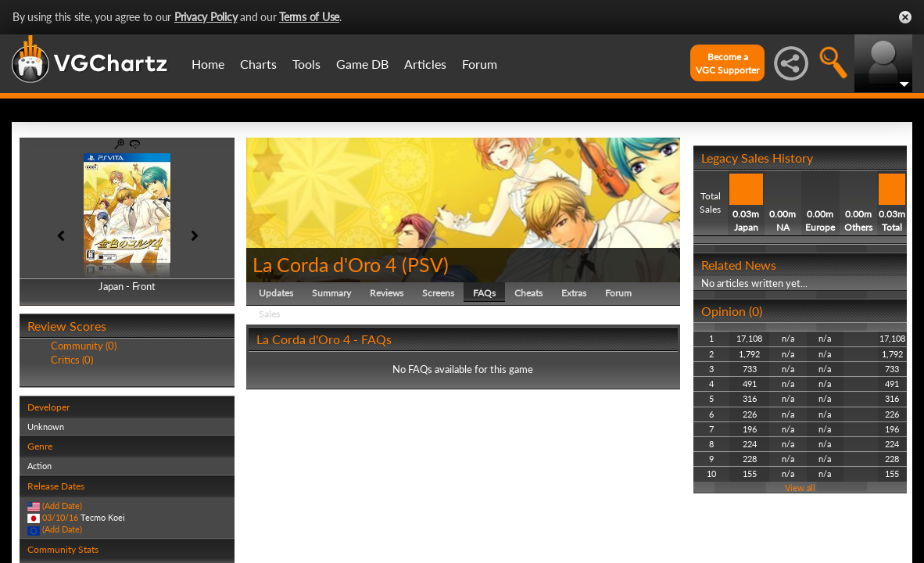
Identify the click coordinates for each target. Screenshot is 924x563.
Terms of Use (309, 17)
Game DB (362, 64)
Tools (306, 64)
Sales (269, 314)
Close (905, 17)
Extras (574, 293)
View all (800, 488)
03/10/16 (60, 517)
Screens (438, 293)
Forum (480, 64)
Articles (425, 64)
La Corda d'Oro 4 (325, 264)
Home (208, 64)
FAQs (484, 293)
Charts (258, 64)
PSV (425, 264)
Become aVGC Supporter (727, 63)
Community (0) (84, 346)
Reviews (387, 293)
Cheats (528, 293)
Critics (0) (72, 360)
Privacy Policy (206, 17)
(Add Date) (62, 506)
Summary (331, 293)
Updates (276, 293)
